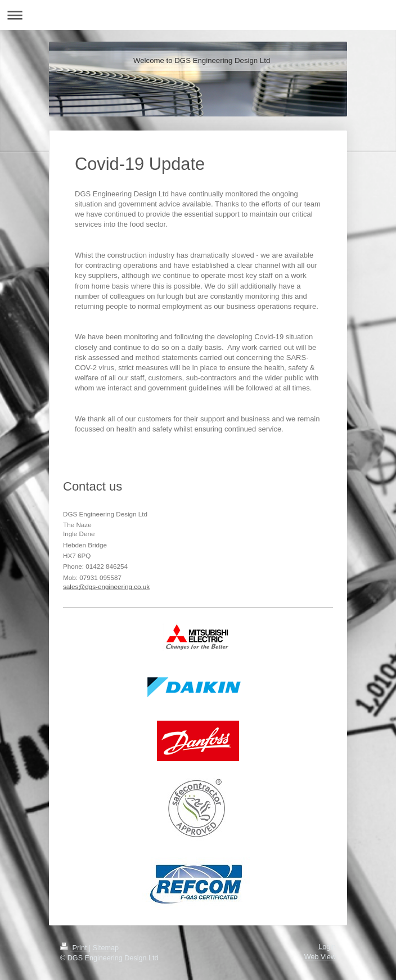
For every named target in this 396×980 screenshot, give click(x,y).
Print (75, 948)
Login (327, 947)
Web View (320, 957)
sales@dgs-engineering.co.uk (106, 586)
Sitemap (106, 948)
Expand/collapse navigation (198, 15)
